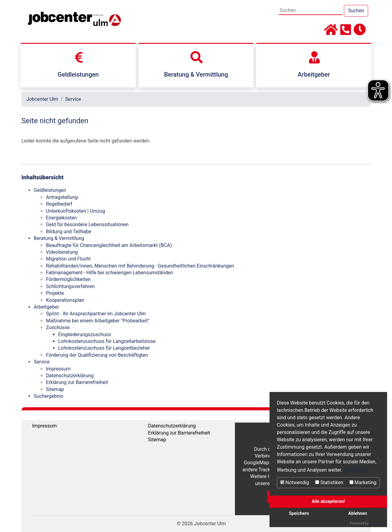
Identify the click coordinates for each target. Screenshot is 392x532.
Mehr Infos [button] (356, 470)
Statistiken (329, 483)
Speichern (299, 513)
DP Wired (377, 523)
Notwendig (295, 483)
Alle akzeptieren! (328, 502)
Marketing (363, 483)
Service (73, 99)
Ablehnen (358, 513)
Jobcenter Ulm (42, 99)
